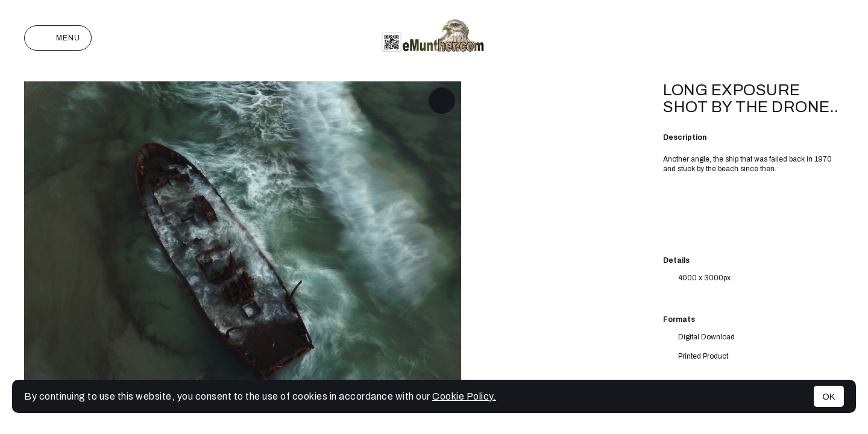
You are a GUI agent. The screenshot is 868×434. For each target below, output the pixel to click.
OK (829, 396)
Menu (58, 38)
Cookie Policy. (464, 396)
